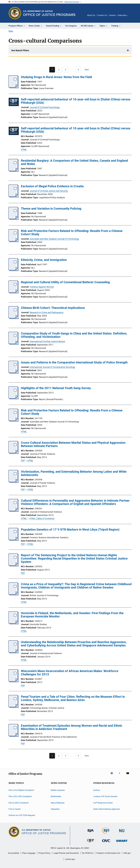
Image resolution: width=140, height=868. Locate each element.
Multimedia (56, 796)
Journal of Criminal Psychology (45, 107)
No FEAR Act (88, 853)
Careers (112, 15)
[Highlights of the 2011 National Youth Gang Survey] (14, 398)
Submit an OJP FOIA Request (22, 815)
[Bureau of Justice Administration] (91, 833)
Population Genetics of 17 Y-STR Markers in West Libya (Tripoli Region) (70, 530)
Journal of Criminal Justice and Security (49, 191)
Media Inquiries (58, 790)
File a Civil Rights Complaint (21, 790)
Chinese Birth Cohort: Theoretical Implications (53, 308)
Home (11, 31)
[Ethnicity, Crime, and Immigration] (14, 270)
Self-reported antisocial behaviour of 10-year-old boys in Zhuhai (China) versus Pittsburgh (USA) (76, 101)
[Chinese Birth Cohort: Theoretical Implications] (14, 318)
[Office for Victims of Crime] (106, 843)
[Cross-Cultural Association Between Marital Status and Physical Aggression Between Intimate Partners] (14, 453)
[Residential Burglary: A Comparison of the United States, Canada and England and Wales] (14, 171)
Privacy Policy (44, 853)
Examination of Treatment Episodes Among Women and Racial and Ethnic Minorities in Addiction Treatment (72, 727)
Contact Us (102, 15)
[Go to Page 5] (78, 70)
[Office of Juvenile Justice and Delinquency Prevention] (91, 843)
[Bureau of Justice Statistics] (106, 834)
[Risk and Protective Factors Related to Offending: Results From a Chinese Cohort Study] (14, 241)
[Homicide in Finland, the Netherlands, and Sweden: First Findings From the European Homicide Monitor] (14, 623)
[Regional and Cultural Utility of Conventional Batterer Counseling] (14, 293)
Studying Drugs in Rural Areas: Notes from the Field (56, 77)
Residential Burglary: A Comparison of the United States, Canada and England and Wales (74, 162)
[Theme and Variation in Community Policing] (14, 219)
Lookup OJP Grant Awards (105, 796)
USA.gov (127, 853)
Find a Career (15, 809)
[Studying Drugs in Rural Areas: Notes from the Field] (14, 87)
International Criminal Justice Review (47, 341)
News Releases (58, 803)
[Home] (49, 13)
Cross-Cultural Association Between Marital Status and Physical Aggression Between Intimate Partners (73, 444)
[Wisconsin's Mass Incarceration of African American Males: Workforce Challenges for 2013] (14, 681)
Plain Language (29, 853)
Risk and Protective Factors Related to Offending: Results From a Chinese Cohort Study (72, 233)
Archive (97, 790)
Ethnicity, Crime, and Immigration (44, 260)
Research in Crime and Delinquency (47, 312)
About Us (91, 15)
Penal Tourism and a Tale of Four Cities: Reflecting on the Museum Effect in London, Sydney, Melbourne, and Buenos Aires (73, 698)
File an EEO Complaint (19, 803)
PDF (23, 461)
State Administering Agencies (107, 809)
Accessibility (14, 853)
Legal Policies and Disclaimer (66, 853)
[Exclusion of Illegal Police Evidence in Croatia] (14, 197)
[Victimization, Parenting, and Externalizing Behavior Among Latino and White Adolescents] (14, 482)
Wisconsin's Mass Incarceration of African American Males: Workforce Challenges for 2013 (70, 673)
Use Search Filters (20, 50)
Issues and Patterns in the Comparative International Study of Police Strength (74, 362)
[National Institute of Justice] (122, 833)
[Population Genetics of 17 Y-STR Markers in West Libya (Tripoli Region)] (14, 540)
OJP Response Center (103, 803)
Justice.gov (70, 859)
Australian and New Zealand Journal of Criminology (54, 239)
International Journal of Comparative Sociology (52, 367)
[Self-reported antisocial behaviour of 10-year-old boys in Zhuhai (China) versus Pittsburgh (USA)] (14, 102)
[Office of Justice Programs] (15, 13)
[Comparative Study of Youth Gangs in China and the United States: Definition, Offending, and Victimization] (14, 344)
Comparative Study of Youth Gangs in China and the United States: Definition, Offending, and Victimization (74, 335)
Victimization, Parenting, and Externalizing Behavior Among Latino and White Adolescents (74, 473)
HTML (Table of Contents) (42, 518)
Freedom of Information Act (108, 853)
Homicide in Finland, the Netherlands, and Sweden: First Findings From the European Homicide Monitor (72, 615)
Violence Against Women (42, 287)
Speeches (55, 809)
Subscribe (122, 15)
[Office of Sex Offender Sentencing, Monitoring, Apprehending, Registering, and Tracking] (122, 842)
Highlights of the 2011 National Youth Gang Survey (56, 388)
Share (132, 17)
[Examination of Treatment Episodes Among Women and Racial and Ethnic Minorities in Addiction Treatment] (14, 736)
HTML (24, 150)
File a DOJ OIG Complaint (20, 796)
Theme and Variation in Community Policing (51, 209)
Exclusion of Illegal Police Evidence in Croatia (52, 186)
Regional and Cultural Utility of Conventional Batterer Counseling (65, 282)
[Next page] (88, 70)
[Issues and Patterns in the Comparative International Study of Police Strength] (14, 373)
